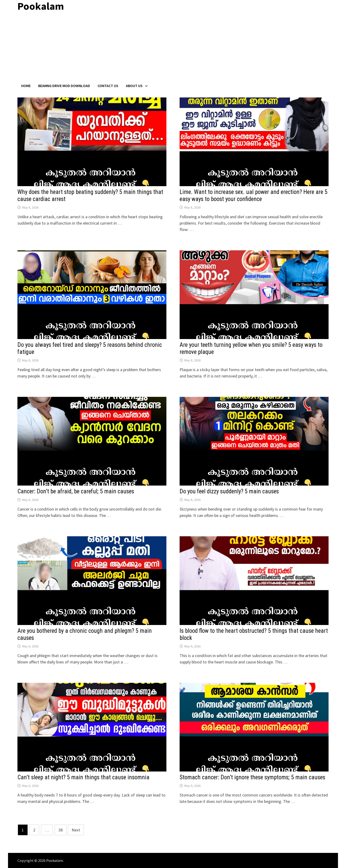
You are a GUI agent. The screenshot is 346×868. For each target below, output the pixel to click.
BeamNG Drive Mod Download (64, 86)
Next (76, 830)
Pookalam (55, 860)
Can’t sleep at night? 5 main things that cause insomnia (83, 777)
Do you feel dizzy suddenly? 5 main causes (229, 491)
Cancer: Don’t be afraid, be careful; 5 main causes (76, 491)
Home (26, 86)
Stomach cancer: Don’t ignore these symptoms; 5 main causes (252, 777)
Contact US (108, 86)
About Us (134, 86)
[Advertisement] (173, 48)
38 (61, 830)
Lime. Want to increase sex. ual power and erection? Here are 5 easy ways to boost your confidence (253, 195)
